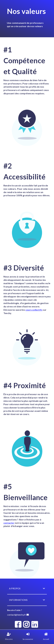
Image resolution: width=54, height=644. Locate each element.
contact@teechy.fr (18, 615)
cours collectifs (34, 310)
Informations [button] (27, 600)
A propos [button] (27, 589)
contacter (9, 523)
